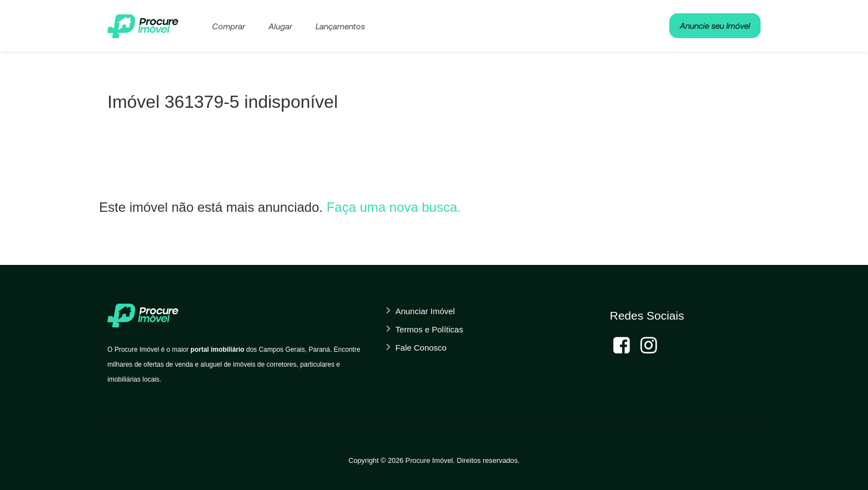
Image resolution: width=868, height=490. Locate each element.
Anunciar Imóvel (425, 311)
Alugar (280, 26)
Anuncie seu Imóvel (715, 25)
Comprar (229, 26)
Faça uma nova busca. (394, 207)
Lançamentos (340, 26)
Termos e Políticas (429, 329)
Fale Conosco (421, 348)
